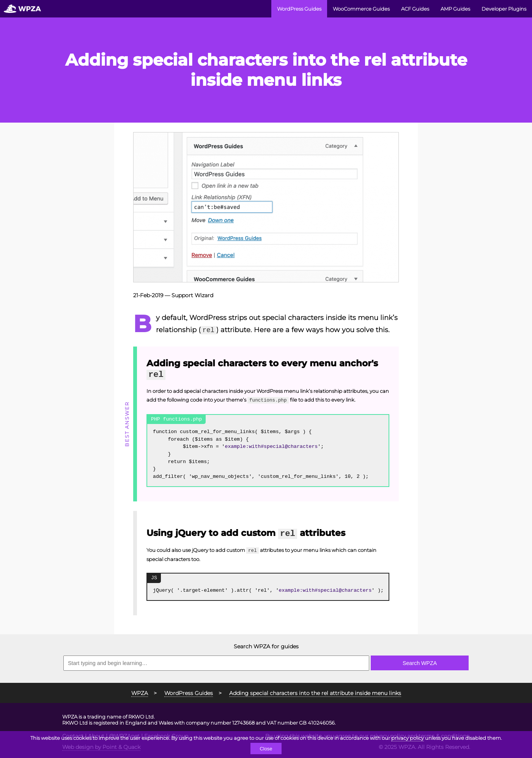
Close (266, 749)
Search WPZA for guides (266, 646)
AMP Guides (455, 9)
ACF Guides (415, 9)
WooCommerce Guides (361, 9)
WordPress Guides (299, 9)
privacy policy (408, 738)
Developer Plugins (504, 9)
